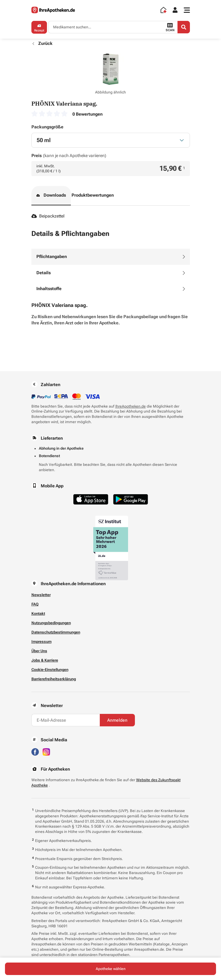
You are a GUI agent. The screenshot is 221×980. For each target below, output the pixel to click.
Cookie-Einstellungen (50, 670)
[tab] (111, 257)
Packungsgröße (47, 127)
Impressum (41, 642)
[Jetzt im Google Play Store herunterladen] (131, 499)
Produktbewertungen (93, 195)
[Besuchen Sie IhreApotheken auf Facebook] (35, 752)
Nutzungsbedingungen (51, 623)
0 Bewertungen (87, 114)
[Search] (184, 27)
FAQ (35, 604)
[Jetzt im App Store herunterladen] (91, 499)
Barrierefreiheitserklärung (54, 679)
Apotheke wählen (111, 969)
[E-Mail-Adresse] (66, 720)
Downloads (51, 195)
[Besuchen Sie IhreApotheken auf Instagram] (46, 752)
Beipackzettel (48, 216)
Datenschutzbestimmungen (56, 632)
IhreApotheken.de (131, 406)
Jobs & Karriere (45, 660)
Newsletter (41, 595)
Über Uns (39, 651)
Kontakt (38, 614)
